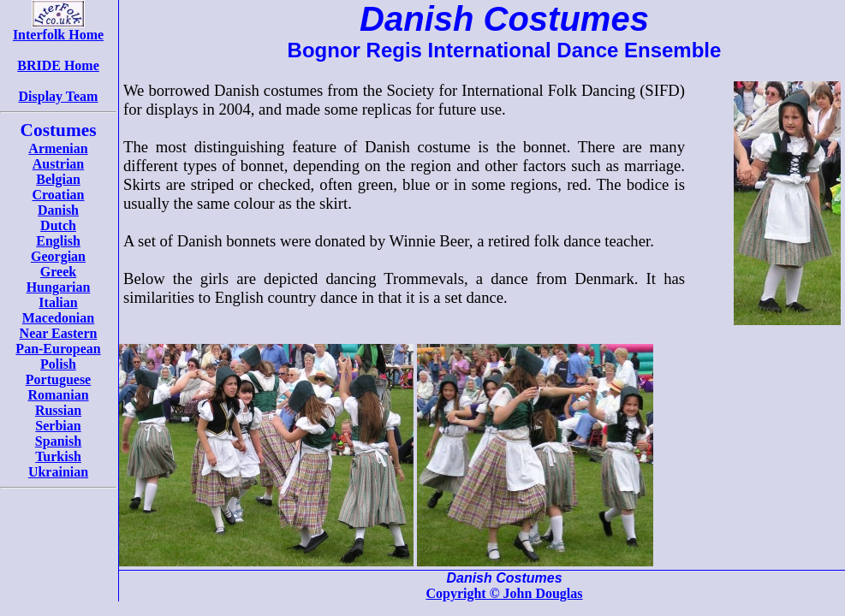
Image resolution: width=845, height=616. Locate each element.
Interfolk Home (58, 29)
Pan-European (58, 349)
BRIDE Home (58, 65)
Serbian (58, 426)
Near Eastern (59, 333)
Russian (58, 410)
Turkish (58, 456)
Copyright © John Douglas (504, 593)
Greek (58, 272)
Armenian (58, 148)
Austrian (58, 164)
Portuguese (58, 379)
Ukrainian (58, 472)
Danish (58, 210)
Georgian (58, 256)
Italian (58, 302)
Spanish (58, 441)
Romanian (58, 395)
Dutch (58, 225)
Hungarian (59, 287)
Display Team (59, 96)
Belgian (58, 179)
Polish (58, 364)
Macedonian (58, 318)
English (58, 241)
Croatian (58, 195)
